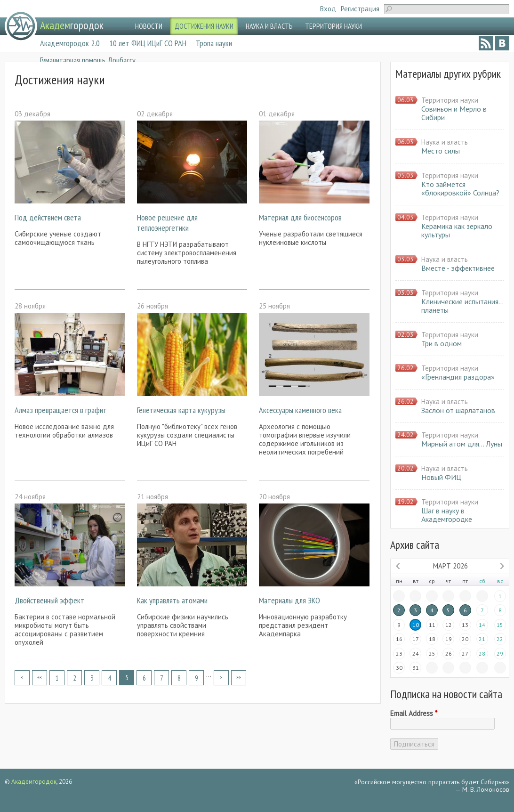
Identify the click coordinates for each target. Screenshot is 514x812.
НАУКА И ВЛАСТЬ (269, 26)
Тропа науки (214, 43)
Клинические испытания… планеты (462, 306)
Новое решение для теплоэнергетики (167, 223)
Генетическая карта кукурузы (181, 410)
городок (72, 25)
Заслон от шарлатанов (458, 410)
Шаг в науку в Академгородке (447, 515)
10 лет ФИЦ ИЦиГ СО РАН (148, 43)
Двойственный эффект (49, 600)
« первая (22, 678)
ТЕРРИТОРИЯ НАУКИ (333, 26)
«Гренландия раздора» (458, 377)
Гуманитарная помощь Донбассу (88, 60)
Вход (328, 9)
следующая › (221, 678)
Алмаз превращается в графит (61, 410)
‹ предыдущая (40, 678)
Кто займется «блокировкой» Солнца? (460, 188)
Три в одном (442, 343)
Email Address (414, 714)
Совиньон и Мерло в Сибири (454, 113)
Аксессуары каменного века (300, 410)
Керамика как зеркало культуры (457, 230)
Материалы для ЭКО (289, 600)
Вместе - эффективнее (458, 268)
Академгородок (34, 782)
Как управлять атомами (172, 600)
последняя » (239, 678)
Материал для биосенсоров (300, 217)
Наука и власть (445, 142)
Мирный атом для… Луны (462, 444)
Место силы (441, 151)
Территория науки (450, 100)
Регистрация (360, 9)
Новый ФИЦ (441, 477)
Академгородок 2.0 (70, 43)
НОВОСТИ (149, 26)
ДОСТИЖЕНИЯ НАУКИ (204, 26)
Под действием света (48, 217)
